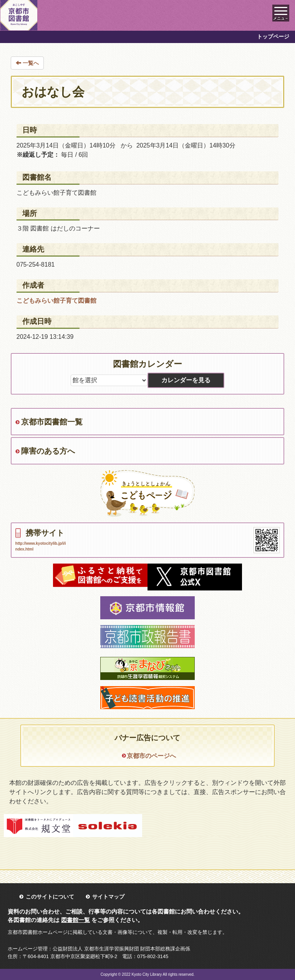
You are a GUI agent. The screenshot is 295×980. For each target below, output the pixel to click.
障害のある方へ (48, 451)
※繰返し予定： (38, 155)
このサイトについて (50, 897)
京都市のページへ (151, 756)
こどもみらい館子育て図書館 (56, 301)
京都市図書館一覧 (52, 422)
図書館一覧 (75, 920)
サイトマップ (108, 897)
